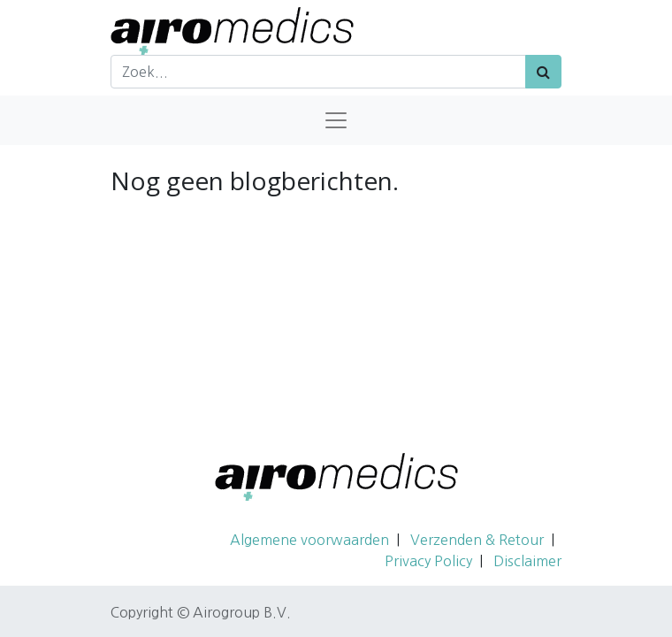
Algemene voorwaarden (309, 540)
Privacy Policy (428, 561)
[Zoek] (543, 72)
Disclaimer (527, 561)
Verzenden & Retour (477, 540)
